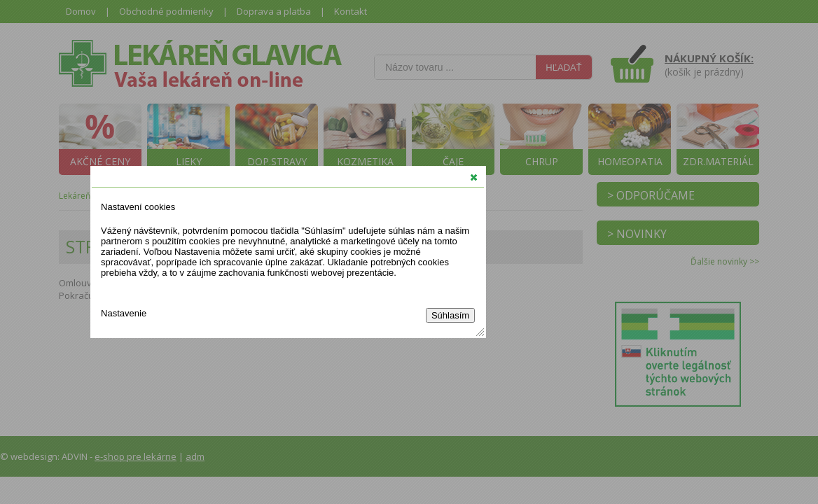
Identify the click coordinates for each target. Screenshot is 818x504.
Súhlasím (450, 315)
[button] (474, 177)
